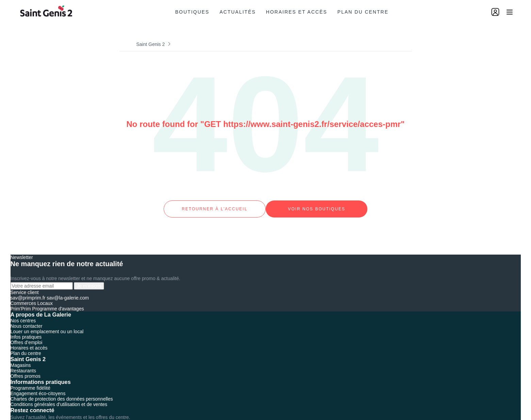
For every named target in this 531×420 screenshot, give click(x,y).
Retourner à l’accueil (214, 206)
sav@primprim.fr (28, 291)
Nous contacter (27, 320)
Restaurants (23, 364)
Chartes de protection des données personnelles (62, 392)
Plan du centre (363, 12)
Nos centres (23, 314)
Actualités (237, 12)
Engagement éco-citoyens (38, 387)
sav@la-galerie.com (68, 291)
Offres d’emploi (27, 336)
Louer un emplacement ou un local (47, 325)
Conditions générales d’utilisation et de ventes (59, 398)
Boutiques (192, 12)
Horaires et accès (297, 12)
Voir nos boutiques (317, 206)
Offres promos (26, 370)
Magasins (21, 359)
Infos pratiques (26, 330)
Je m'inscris (89, 279)
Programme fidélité (31, 382)
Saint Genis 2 (151, 44)
